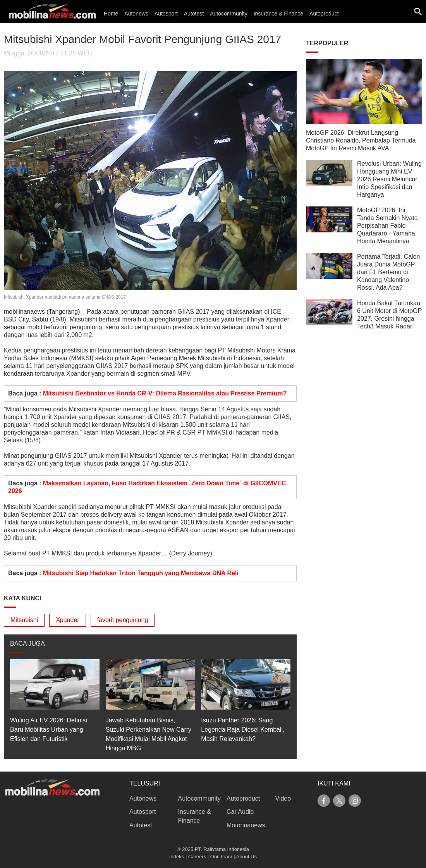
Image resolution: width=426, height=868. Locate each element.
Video (283, 798)
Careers (197, 857)
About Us (246, 857)
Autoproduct (324, 14)
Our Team (221, 857)
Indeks (177, 857)
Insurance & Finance (278, 14)
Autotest (194, 14)
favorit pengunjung (123, 620)
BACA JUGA (27, 644)
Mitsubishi (24, 620)
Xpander (68, 620)
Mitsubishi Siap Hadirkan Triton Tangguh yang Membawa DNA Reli (141, 573)
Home (111, 14)
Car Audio (240, 812)
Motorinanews (246, 825)
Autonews (136, 14)
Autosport (166, 14)
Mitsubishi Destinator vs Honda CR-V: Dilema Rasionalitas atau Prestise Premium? (165, 393)
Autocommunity (228, 14)
